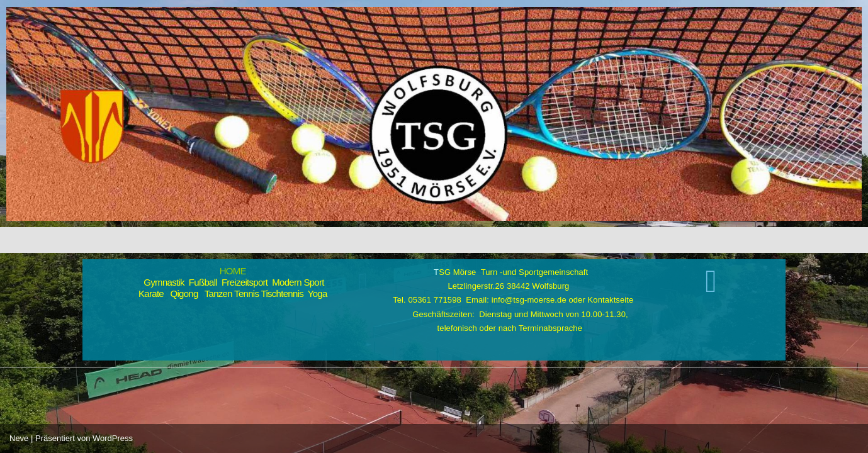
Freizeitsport (245, 282)
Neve (19, 438)
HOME (233, 271)
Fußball (203, 282)
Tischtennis (282, 294)
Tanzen (218, 294)
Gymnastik (161, 282)
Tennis (246, 294)
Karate (151, 294)
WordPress (113, 438)
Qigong (184, 294)
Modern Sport (298, 282)
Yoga (318, 294)
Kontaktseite (611, 300)
